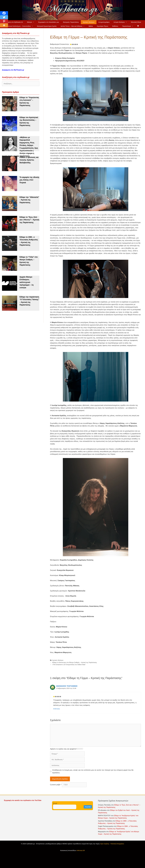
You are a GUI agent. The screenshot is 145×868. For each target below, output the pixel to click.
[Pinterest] (4, 21)
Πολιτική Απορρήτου (117, 844)
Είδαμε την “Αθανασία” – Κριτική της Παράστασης (29, 200)
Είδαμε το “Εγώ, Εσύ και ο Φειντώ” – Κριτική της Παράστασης (29, 220)
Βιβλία (91, 26)
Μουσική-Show (136, 22)
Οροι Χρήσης (105, 844)
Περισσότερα (129, 26)
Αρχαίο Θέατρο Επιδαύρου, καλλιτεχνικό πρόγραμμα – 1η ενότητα (27, 282)
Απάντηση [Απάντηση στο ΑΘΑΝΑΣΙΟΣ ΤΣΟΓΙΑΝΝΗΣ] (56, 709)
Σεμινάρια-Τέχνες (103, 26)
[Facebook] (4, 13)
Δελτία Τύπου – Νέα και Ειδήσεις (74, 26)
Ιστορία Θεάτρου (121, 22)
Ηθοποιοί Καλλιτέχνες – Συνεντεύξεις (21, 26)
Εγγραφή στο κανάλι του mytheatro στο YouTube (23, 800)
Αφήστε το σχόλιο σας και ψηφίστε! (63, 749)
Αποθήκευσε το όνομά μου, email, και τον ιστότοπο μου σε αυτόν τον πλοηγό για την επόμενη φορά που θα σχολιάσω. (93, 771)
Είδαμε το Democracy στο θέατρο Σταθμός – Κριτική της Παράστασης (75, 662)
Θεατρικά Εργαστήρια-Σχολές (47, 26)
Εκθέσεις (115, 26)
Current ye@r (56, 785)
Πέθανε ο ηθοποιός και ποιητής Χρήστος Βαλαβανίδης (29, 160)
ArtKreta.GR (81, 850)
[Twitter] (4, 17)
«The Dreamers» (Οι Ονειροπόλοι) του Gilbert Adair (69, 665)
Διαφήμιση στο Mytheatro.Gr (13, 22)
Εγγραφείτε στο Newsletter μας (49, 22)
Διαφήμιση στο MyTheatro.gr (13, 70)
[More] (4, 25)
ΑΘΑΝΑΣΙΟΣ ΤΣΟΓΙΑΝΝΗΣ (67, 686)
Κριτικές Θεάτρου (89, 22)
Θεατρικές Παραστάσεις (71, 22)
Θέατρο (32, 22)
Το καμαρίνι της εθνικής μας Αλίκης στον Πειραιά (29, 180)
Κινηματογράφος (104, 22)
